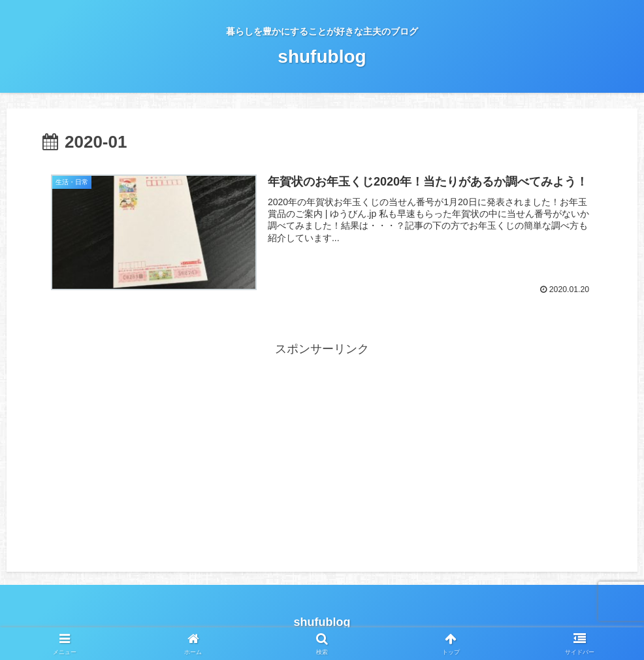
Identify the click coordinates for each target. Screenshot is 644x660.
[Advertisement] (322, 452)
